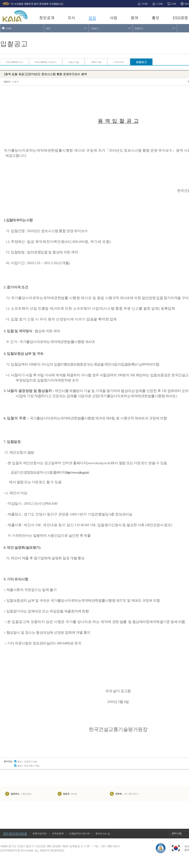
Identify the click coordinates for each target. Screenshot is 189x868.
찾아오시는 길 (103, 833)
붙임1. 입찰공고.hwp (27, 761)
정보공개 (47, 18)
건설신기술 (73, 62)
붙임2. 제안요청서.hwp (28, 766)
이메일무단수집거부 (80, 833)
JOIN (174, 4)
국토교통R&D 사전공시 (45, 62)
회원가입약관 (40, 833)
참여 (134, 18)
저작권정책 (58, 833)
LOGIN (159, 4)
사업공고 (94, 28)
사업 (113, 18)
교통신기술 (96, 62)
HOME (145, 4)
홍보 (156, 18)
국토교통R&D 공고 (14, 62)
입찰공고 (139, 28)
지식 (71, 18)
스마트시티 (119, 62)
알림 (92, 18)
